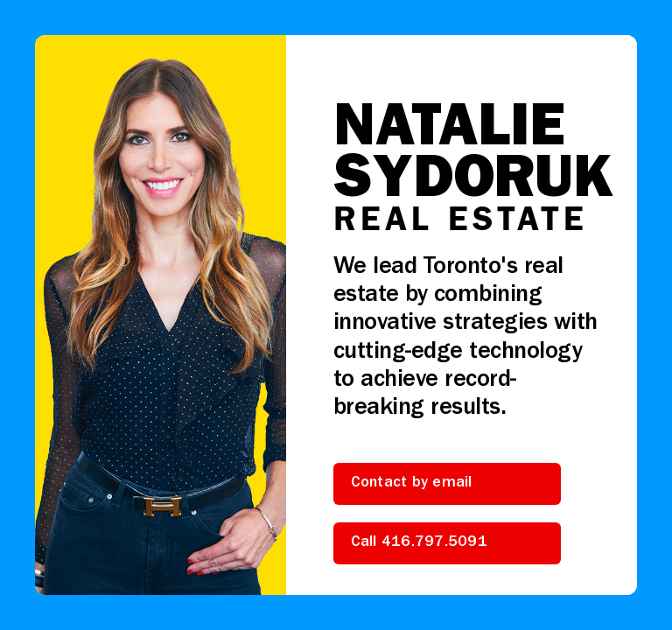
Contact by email (412, 484)
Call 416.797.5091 (419, 543)
